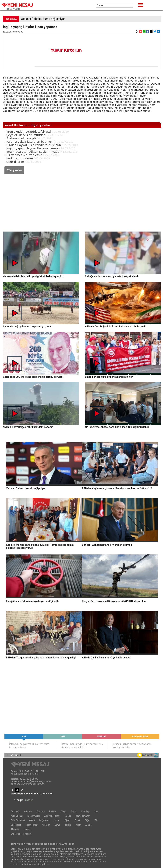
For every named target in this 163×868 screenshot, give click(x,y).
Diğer (87, 820)
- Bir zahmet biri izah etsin (23, 155)
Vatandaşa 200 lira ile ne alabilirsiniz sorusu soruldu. (33, 377)
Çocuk (68, 816)
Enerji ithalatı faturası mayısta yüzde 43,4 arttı (32, 601)
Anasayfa (15, 811)
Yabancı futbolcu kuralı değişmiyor (43, 19)
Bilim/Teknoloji (18, 820)
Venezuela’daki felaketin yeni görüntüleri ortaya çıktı (33, 276)
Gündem (28, 811)
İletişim (68, 825)
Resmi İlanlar (32, 825)
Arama (88, 825)
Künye (57, 825)
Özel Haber (16, 825)
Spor (96, 811)
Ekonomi (41, 811)
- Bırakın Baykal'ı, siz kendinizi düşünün (33, 145)
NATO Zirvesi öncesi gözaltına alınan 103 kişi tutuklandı (117, 427)
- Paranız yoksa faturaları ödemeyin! (30, 142)
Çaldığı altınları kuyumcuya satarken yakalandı (112, 276)
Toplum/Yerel (33, 816)
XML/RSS (27, 829)
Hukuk (57, 820)
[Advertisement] (82, 200)
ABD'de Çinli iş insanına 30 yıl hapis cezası (106, 658)
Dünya (64, 811)
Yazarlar (46, 825)
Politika (53, 811)
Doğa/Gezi (44, 820)
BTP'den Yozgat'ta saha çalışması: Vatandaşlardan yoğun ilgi (41, 658)
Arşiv (78, 825)
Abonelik (15, 829)
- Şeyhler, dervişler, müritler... (26, 135)
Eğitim (67, 820)
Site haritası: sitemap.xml (21, 834)
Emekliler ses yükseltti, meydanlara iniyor (109, 377)
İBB (96, 820)
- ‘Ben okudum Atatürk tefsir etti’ (28, 132)
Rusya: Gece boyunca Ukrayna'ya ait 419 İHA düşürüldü (114, 601)
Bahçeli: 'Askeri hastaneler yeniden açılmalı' (107, 545)
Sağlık (74, 811)
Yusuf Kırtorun (66, 50)
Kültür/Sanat (17, 816)
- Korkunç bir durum (19, 158)
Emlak (77, 820)
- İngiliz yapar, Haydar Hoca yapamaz (31, 148)
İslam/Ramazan (83, 816)
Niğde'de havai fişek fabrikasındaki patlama (28, 427)
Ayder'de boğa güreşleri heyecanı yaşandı (27, 327)
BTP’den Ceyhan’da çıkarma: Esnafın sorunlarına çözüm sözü (117, 488)
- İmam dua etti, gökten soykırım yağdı (32, 152)
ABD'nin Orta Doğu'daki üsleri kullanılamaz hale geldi (115, 327)
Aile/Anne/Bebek (52, 816)
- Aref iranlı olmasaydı (20, 138)
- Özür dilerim (14, 162)
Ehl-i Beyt (85, 811)
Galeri (32, 820)
